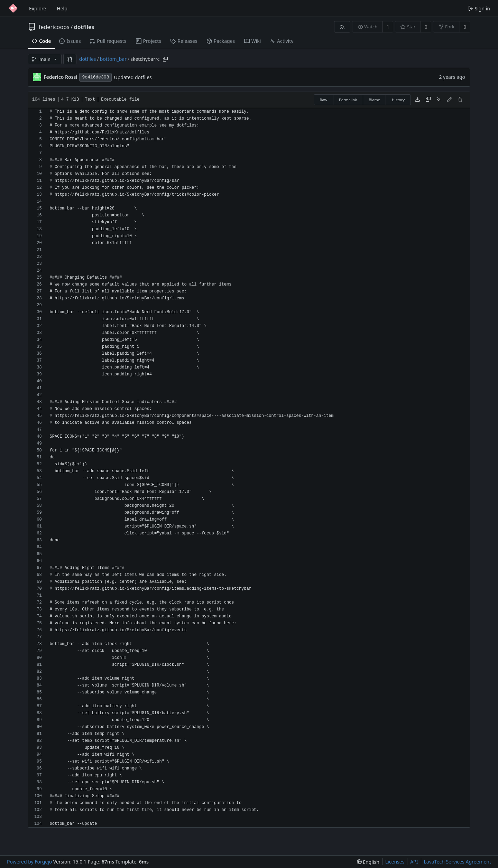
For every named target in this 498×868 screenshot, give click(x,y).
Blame (374, 100)
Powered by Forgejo (29, 862)
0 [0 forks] (465, 27)
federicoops (54, 27)
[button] (70, 59)
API (414, 862)
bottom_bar (113, 59)
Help (62, 8)
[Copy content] (428, 100)
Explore (38, 8)
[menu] (368, 862)
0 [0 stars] (426, 27)
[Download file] (417, 100)
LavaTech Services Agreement (458, 862)
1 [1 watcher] (388, 27)
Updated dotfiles (133, 77)
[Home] (13, 8)
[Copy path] (165, 59)
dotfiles (84, 27)
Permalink (348, 100)
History (398, 100)
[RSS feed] (342, 27)
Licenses (395, 862)
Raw (323, 100)
